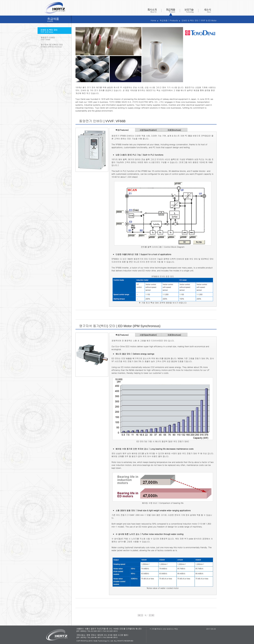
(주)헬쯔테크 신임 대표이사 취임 (165, 629)
